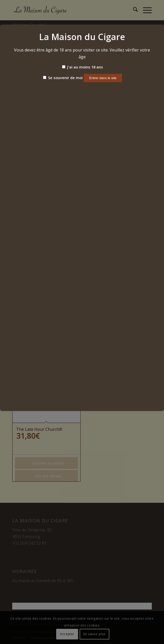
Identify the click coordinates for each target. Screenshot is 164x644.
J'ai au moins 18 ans (83, 67)
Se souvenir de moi (63, 78)
